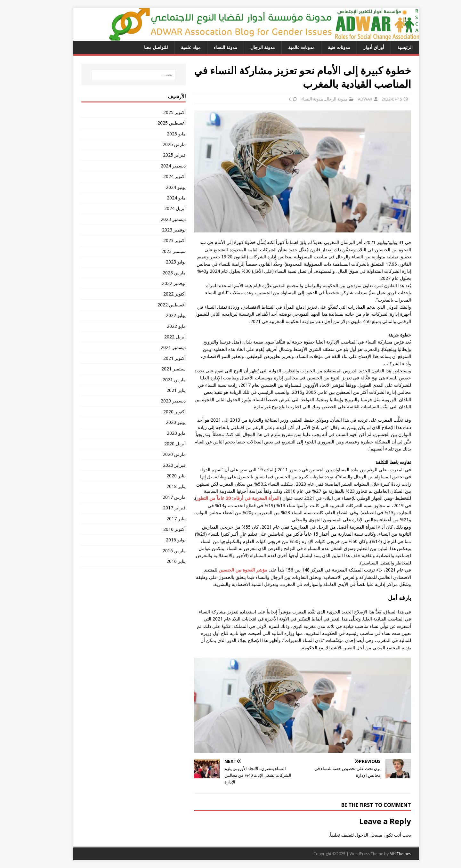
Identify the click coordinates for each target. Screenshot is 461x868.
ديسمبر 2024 (158, 166)
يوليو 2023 (160, 262)
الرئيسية (389, 47)
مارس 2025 (158, 144)
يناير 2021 (160, 390)
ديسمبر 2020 (158, 401)
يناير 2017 (160, 519)
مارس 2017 (158, 497)
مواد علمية (175, 47)
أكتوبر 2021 (159, 358)
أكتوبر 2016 (159, 529)
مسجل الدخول (353, 835)
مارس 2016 (158, 551)
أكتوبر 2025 (159, 112)
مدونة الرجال (247, 47)
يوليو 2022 (160, 315)
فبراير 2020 (159, 465)
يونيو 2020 (160, 422)
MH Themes (385, 854)
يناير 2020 (160, 476)
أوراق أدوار (358, 47)
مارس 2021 (158, 380)
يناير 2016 (160, 561)
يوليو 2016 (160, 540)
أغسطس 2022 (156, 305)
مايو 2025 (161, 134)
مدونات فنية (323, 47)
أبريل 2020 (159, 444)
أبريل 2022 (159, 337)
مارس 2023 (158, 273)
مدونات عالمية (286, 47)
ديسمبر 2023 (158, 219)
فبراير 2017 (159, 508)
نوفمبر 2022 (158, 283)
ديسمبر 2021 (158, 347)
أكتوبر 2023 (159, 240)
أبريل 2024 (159, 208)
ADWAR (349, 99)
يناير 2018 (160, 486)
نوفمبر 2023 (158, 230)
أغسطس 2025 (156, 123)
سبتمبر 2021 (158, 369)
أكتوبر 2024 (159, 176)
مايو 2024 (161, 198)
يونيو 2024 (160, 187)
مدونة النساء (210, 47)
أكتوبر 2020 (159, 412)
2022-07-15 (376, 99)
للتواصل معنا (140, 47)
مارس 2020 (158, 454)
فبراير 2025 (159, 155)
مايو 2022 (161, 326)
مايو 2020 (161, 433)
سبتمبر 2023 (158, 251)
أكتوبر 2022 (159, 294)
